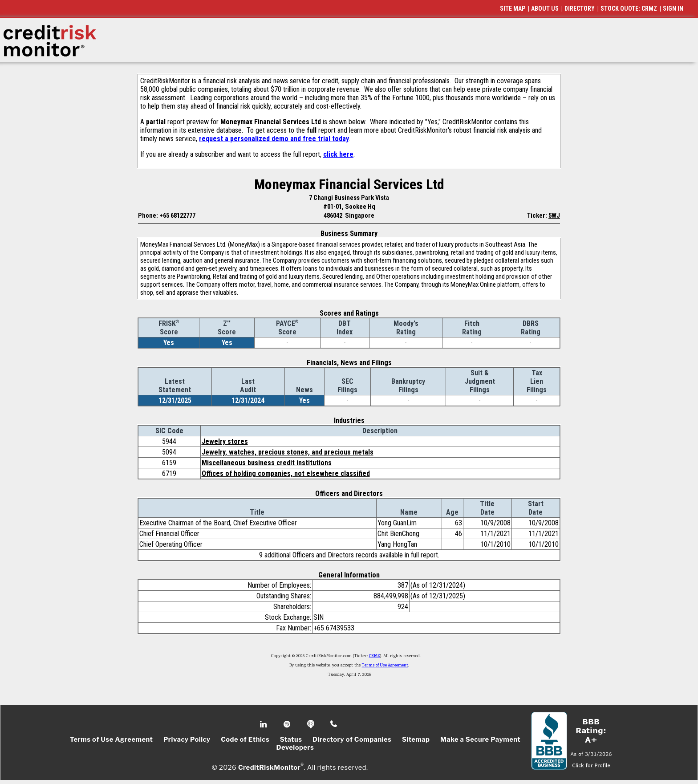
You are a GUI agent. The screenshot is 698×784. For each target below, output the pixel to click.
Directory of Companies (352, 739)
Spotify (288, 724)
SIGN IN (673, 8)
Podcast (311, 724)
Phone (334, 724)
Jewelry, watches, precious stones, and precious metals (288, 452)
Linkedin (264, 724)
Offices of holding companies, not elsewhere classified (286, 473)
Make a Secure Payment (480, 739)
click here (338, 154)
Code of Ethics (245, 739)
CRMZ (375, 656)
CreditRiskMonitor (269, 767)
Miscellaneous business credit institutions (267, 463)
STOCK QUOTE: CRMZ (629, 8)
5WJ (554, 215)
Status (291, 739)
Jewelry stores (225, 441)
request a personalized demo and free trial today (274, 139)
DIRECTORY (580, 8)
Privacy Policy (187, 739)
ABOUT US (545, 8)
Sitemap (416, 739)
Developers (295, 747)
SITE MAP (513, 8)
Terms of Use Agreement (385, 666)
